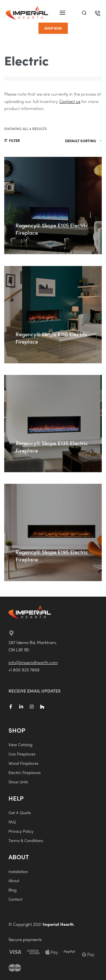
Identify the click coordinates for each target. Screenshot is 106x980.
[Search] (84, 13)
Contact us (70, 101)
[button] (53, 28)
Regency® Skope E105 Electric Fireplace (52, 229)
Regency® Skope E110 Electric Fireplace (51, 338)
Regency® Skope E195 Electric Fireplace (52, 556)
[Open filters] (12, 141)
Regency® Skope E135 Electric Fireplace (52, 447)
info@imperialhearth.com (33, 662)
